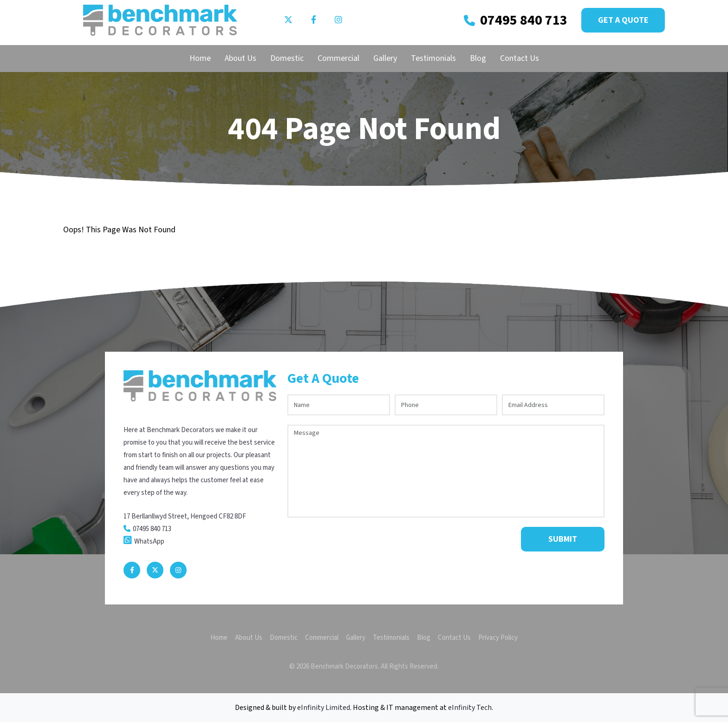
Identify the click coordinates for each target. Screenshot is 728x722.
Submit (563, 539)
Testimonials (433, 58)
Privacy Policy (498, 638)
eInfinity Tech (470, 708)
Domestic (287, 58)
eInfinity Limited (324, 708)
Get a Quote (623, 20)
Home (200, 58)
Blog (478, 58)
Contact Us (520, 58)
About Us (240, 58)
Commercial (338, 58)
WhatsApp (149, 541)
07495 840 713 (524, 20)
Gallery (385, 58)
